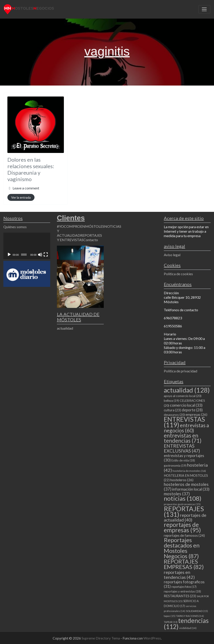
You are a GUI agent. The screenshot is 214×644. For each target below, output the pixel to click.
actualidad (65, 328)
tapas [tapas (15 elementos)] (170, 616)
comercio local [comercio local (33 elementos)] (186, 405)
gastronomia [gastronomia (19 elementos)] (175, 466)
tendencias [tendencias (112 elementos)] (186, 624)
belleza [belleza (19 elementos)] (171, 401)
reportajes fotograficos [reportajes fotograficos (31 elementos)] (184, 584)
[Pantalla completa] (46, 255)
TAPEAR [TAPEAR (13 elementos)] (171, 622)
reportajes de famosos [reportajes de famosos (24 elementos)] (184, 535)
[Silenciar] (40, 255)
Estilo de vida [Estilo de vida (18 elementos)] (183, 460)
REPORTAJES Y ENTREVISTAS (79, 237)
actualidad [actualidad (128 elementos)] (187, 390)
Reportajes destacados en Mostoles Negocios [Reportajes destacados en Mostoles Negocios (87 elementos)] (182, 548)
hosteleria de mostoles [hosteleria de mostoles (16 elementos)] (189, 471)
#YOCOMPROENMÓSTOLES (81, 226)
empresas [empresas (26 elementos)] (196, 414)
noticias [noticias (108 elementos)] (183, 498)
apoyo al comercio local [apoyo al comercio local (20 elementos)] (183, 396)
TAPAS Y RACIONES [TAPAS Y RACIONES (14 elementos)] (190, 616)
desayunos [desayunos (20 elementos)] (174, 415)
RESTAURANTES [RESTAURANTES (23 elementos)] (180, 596)
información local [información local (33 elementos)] (191, 489)
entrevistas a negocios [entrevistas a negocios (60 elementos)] (186, 428)
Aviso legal (172, 255)
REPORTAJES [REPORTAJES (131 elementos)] (184, 511)
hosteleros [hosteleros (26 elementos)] (182, 480)
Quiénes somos (15, 227)
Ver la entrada (21, 197)
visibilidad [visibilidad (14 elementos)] (188, 628)
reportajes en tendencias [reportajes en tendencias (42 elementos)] (179, 575)
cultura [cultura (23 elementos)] (172, 410)
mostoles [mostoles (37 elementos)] (177, 494)
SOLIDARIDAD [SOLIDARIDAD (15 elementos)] (197, 611)
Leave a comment (26, 188)
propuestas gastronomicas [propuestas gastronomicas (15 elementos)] (182, 504)
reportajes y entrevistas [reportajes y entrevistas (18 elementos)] (182, 591)
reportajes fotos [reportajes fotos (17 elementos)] (184, 587)
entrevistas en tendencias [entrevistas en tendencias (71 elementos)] (183, 438)
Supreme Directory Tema (101, 638)
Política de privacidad (180, 371)
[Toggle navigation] (204, 9)
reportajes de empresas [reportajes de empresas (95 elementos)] (182, 527)
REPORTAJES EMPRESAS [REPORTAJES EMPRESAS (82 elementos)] (184, 564)
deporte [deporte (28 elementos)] (192, 410)
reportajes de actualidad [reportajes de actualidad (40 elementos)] (185, 517)
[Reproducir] (9, 255)
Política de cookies (178, 274)
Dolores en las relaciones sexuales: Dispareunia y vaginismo (31, 169)
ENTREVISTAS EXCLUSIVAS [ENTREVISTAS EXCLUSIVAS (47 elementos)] (182, 448)
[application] (27, 246)
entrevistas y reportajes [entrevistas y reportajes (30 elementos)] (184, 458)
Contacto (91, 240)
